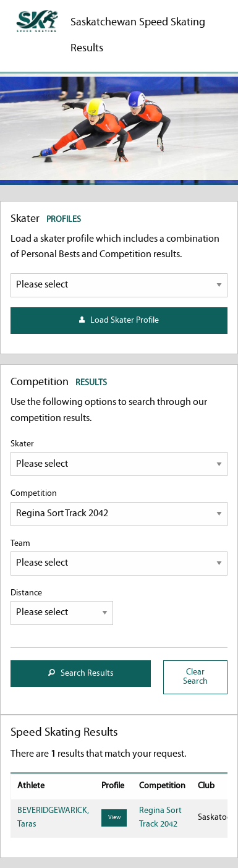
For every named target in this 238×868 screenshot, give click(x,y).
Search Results (81, 674)
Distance (62, 607)
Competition (119, 507)
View (114, 818)
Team (119, 557)
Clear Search (195, 677)
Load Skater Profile (119, 321)
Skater (119, 458)
